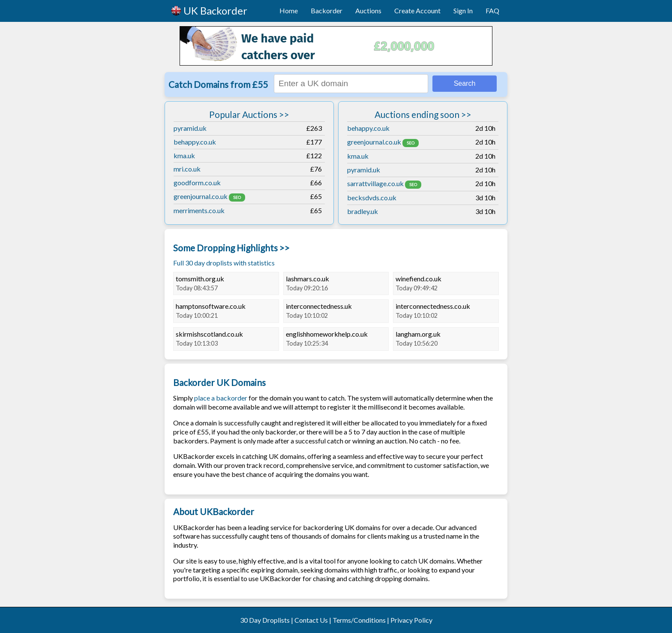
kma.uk (184, 155)
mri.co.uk (187, 169)
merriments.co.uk (199, 210)
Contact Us (311, 620)
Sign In (463, 11)
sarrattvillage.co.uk (375, 183)
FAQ (492, 11)
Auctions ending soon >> (423, 114)
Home (289, 11)
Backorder (327, 11)
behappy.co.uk (195, 142)
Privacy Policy (411, 620)
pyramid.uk (190, 128)
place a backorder (221, 398)
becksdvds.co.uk (372, 197)
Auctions (368, 11)
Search (465, 83)
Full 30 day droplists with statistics (224, 263)
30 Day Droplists (265, 620)
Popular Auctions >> (249, 114)
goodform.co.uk (197, 182)
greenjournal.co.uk (201, 196)
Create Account (417, 11)
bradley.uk (363, 211)
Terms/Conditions (359, 620)
